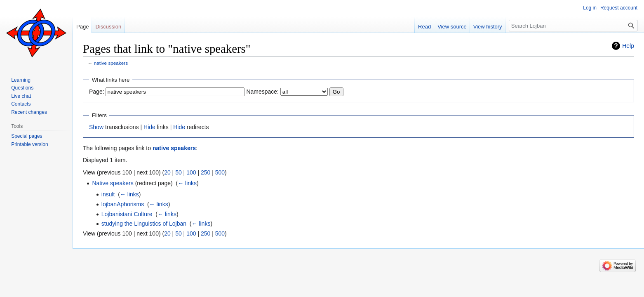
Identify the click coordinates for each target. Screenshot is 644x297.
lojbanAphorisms (123, 204)
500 (220, 172)
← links (187, 183)
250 (206, 172)
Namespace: (262, 92)
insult (108, 194)
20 (167, 172)
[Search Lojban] (573, 26)
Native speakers (113, 183)
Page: (97, 92)
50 (179, 172)
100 (191, 172)
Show (96, 127)
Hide (149, 127)
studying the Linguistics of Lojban (144, 224)
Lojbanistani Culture (127, 214)
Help (628, 46)
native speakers (111, 63)
